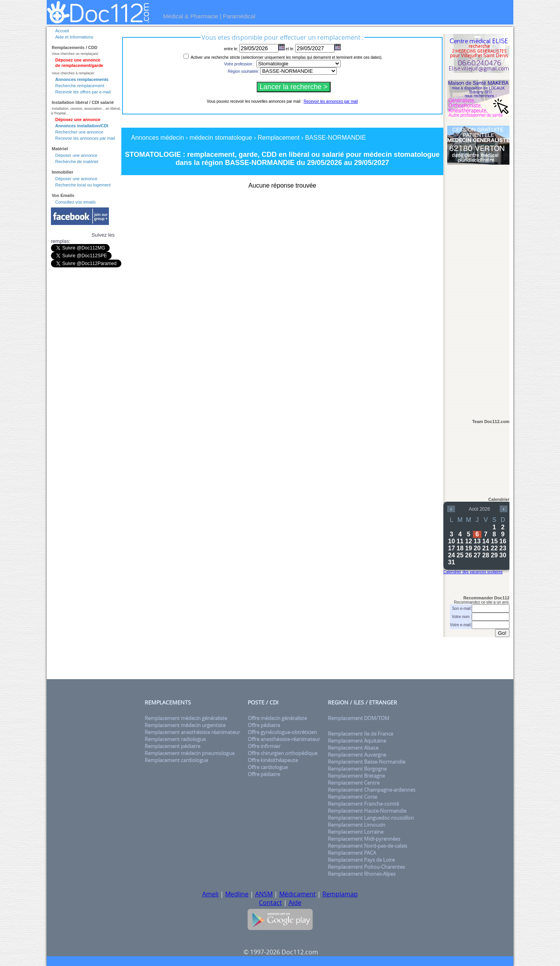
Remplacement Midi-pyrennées (364, 839)
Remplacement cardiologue (176, 760)
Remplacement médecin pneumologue (190, 753)
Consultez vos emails (75, 202)
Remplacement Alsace (353, 748)
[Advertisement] (478, 288)
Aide (295, 903)
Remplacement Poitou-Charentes (366, 867)
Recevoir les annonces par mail (85, 138)
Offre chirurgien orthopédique (283, 753)
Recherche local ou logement (83, 185)
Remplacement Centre (354, 783)
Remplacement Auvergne (357, 755)
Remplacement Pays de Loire (361, 860)
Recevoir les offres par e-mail (83, 92)
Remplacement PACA (352, 853)
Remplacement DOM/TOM (359, 718)
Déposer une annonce (76, 155)
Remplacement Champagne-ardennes (372, 790)
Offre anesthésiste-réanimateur (284, 739)
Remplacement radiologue (175, 739)
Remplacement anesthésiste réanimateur (192, 732)
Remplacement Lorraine (356, 832)
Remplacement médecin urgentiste (185, 725)
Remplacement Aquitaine (357, 741)
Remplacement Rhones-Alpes (362, 874)
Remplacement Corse (353, 797)
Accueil (62, 31)
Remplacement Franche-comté (363, 804)
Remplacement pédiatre (172, 746)
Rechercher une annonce (79, 132)
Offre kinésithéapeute (273, 760)
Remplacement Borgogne (357, 769)
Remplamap (340, 894)
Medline (237, 894)
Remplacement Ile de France (360, 734)
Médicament (297, 894)
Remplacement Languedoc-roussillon (371, 818)
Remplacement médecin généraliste (186, 718)
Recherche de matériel (77, 162)
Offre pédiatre (264, 725)
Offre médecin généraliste (277, 718)
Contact (270, 903)
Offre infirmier (264, 746)
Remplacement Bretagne (356, 776)
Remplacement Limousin (357, 825)
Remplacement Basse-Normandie (367, 762)
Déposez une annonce (78, 119)
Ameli (210, 894)
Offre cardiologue (268, 767)
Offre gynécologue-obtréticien (282, 732)
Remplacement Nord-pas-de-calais (367, 846)
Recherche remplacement (80, 86)
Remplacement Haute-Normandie (367, 811)
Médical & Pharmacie (191, 16)
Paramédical (239, 16)
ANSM (264, 894)
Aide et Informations (74, 37)
